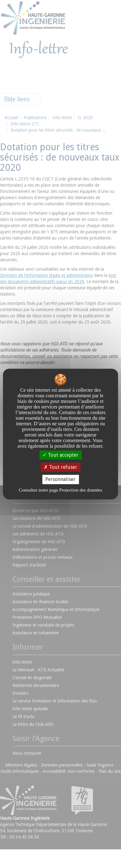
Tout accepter (60, 455)
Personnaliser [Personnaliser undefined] (60, 480)
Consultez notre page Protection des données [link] (61, 490)
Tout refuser (60, 467)
